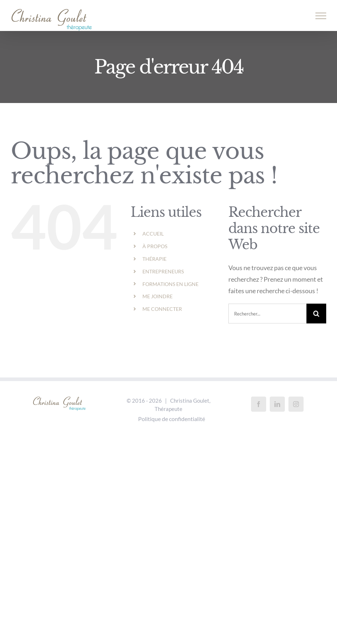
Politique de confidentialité (172, 419)
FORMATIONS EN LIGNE (170, 284)
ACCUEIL (153, 234)
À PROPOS (155, 246)
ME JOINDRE (158, 296)
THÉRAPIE (154, 259)
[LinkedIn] (277, 404)
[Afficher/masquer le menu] (321, 16)
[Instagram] (296, 404)
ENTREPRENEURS (163, 271)
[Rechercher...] (267, 314)
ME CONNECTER (162, 309)
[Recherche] (316, 314)
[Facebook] (259, 404)
